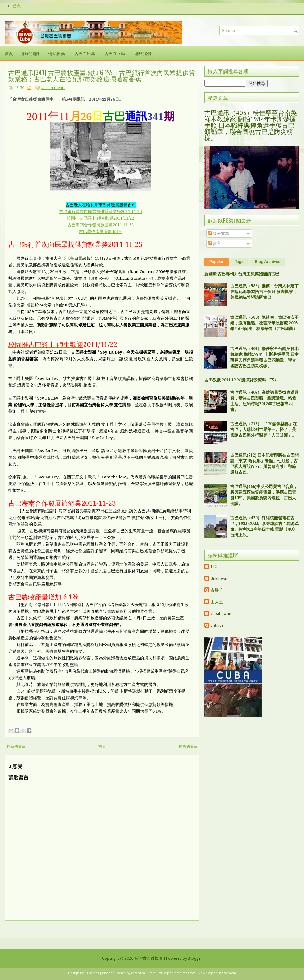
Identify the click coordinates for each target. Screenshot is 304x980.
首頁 (17, 6)
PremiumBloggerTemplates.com (171, 973)
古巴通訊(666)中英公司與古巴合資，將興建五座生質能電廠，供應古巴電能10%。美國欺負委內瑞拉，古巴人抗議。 (264, 495)
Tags (239, 262)
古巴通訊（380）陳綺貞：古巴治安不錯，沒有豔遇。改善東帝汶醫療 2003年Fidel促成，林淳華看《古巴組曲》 (264, 323)
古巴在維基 (85, 53)
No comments (53, 88)
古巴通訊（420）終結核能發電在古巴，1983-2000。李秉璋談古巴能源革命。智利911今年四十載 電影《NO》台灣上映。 (265, 526)
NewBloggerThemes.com (217, 973)
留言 (215, 243)
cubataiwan (221, 614)
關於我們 (31, 53)
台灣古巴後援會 (149, 958)
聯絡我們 (143, 53)
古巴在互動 (115, 53)
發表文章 (219, 233)
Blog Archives (268, 262)
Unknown (219, 578)
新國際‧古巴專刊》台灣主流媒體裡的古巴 (242, 274)
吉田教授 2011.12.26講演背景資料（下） (241, 380)
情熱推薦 (57, 53)
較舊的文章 (188, 746)
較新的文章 (16, 746)
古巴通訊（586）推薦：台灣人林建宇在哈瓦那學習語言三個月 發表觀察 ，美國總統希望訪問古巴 (264, 292)
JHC (214, 567)
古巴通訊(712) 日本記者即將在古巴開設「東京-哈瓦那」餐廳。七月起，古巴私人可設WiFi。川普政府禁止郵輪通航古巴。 (264, 464)
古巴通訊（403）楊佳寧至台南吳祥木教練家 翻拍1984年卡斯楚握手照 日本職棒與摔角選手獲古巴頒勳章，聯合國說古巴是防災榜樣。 (251, 125)
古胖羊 (217, 590)
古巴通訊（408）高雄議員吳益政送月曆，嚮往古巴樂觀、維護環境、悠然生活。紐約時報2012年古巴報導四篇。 (264, 401)
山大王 (217, 602)
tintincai (218, 625)
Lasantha (138, 973)
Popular (216, 262)
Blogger (195, 958)
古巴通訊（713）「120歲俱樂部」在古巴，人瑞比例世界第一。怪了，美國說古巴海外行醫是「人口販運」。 (264, 429)
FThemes (92, 973)
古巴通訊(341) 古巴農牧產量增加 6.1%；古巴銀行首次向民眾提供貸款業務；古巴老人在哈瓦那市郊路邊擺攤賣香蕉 (102, 75)
